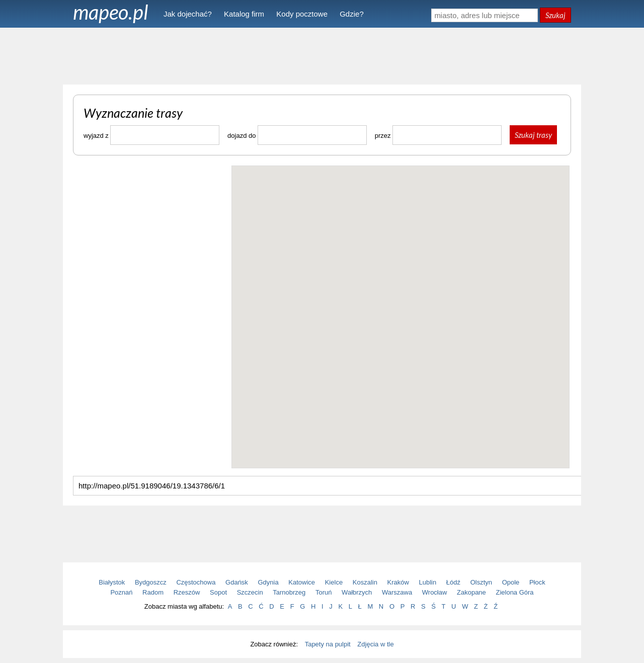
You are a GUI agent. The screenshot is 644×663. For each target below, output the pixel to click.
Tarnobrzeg (289, 592)
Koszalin (365, 582)
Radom (153, 592)
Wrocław (435, 592)
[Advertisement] (322, 55)
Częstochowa (196, 582)
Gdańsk (237, 582)
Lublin (428, 582)
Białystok (112, 582)
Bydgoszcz (151, 582)
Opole (511, 582)
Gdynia (268, 582)
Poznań (121, 592)
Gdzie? (352, 14)
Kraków (398, 582)
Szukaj (555, 15)
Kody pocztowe (302, 14)
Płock (537, 582)
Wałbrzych (357, 592)
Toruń (324, 592)
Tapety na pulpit (328, 644)
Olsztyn (481, 582)
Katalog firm (244, 14)
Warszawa (397, 592)
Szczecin (250, 592)
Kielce (334, 582)
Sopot (218, 592)
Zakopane (471, 592)
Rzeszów (187, 592)
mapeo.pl (111, 12)
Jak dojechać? (188, 14)
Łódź (453, 582)
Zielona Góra (514, 592)
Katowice (302, 582)
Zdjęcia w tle (375, 644)
